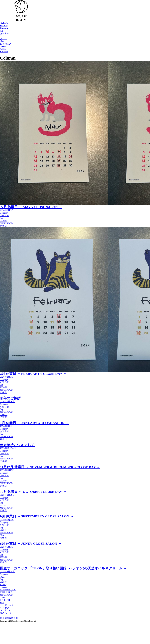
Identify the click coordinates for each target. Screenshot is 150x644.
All (1, 31)
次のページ (6, 613)
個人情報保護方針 (9, 618)
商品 (2, 41)
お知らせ (5, 33)
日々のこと (6, 44)
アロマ (3, 39)
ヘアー (3, 36)
